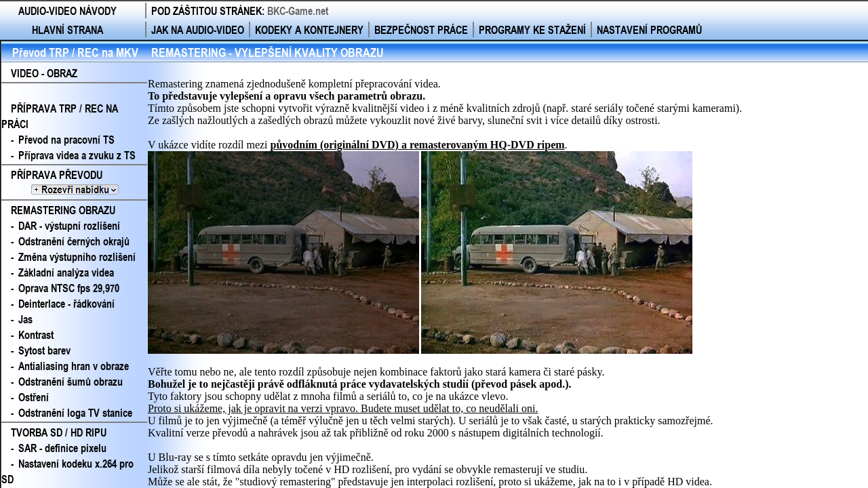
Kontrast (36, 334)
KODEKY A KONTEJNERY (309, 29)
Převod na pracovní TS (66, 139)
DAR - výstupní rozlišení (69, 225)
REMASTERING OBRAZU (63, 210)
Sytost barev (44, 350)
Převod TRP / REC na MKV (75, 52)
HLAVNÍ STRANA (67, 29)
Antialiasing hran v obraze (74, 366)
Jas (25, 319)
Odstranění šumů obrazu (71, 381)
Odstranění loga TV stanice (75, 412)
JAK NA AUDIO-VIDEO (198, 29)
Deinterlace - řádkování (66, 303)
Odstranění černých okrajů (74, 241)
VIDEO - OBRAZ (44, 73)
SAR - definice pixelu (62, 448)
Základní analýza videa (66, 272)
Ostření (34, 397)
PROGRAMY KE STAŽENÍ (532, 29)
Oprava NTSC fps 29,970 (69, 288)
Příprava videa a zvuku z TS (77, 155)
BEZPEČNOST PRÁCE (421, 29)
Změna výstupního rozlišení (77, 257)
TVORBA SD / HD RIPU (59, 432)
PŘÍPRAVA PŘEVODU (74, 182)
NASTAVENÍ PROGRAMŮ (649, 29)
